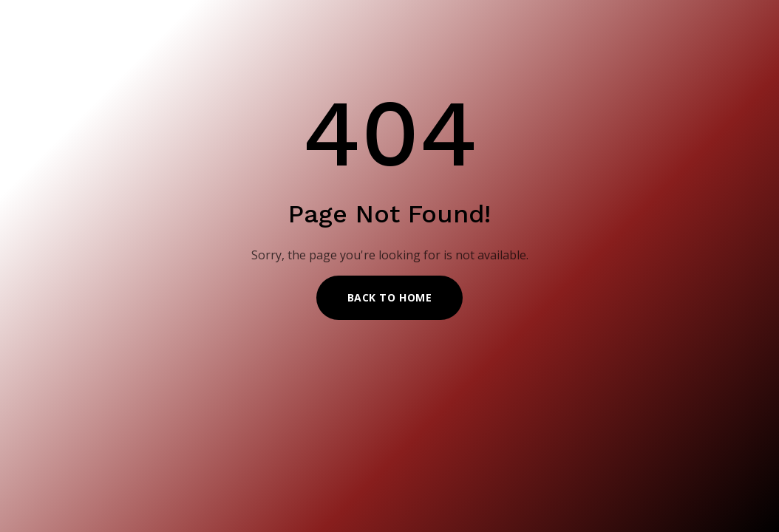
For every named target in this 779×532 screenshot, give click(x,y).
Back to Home (390, 297)
